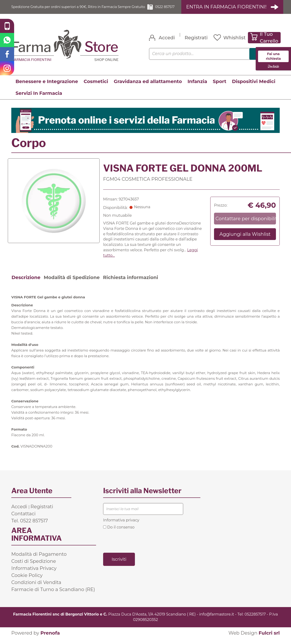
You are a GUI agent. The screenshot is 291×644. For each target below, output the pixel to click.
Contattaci (23, 519)
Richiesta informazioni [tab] (130, 283)
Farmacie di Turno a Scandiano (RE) (53, 595)
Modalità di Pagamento (39, 560)
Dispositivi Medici (254, 87)
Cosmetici (96, 87)
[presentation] (139, 546)
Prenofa (50, 638)
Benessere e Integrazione (47, 87)
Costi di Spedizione (34, 567)
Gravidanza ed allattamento (148, 87)
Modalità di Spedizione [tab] (72, 283)
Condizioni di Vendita (36, 588)
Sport (220, 87)
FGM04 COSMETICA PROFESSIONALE (148, 184)
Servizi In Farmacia (39, 99)
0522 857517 (173, 9)
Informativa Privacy (34, 574)
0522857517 (255, 620)
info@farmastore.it (217, 620)
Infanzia (197, 87)
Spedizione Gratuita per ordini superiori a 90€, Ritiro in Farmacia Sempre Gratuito (80, 9)
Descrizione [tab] (26, 283)
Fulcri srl (269, 638)
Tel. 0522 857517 (30, 526)
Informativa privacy (121, 526)
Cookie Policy (27, 581)
